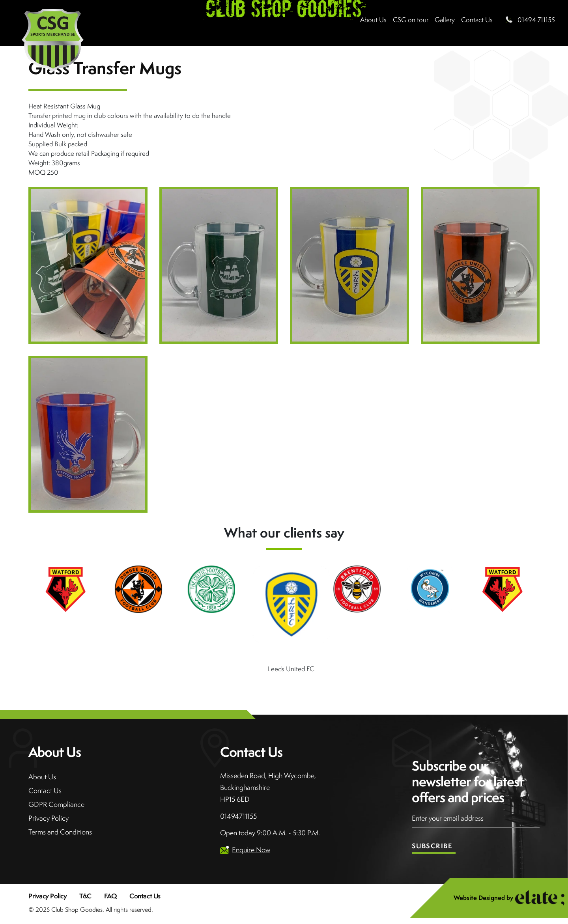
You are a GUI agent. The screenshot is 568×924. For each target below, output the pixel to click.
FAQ (111, 896)
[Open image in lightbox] (88, 265)
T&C (85, 896)
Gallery (445, 20)
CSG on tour (411, 20)
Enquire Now (251, 850)
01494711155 (238, 816)
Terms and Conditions (60, 832)
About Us (373, 20)
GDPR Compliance (56, 804)
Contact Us (45, 791)
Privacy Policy (49, 818)
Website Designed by (509, 898)
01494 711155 (536, 20)
